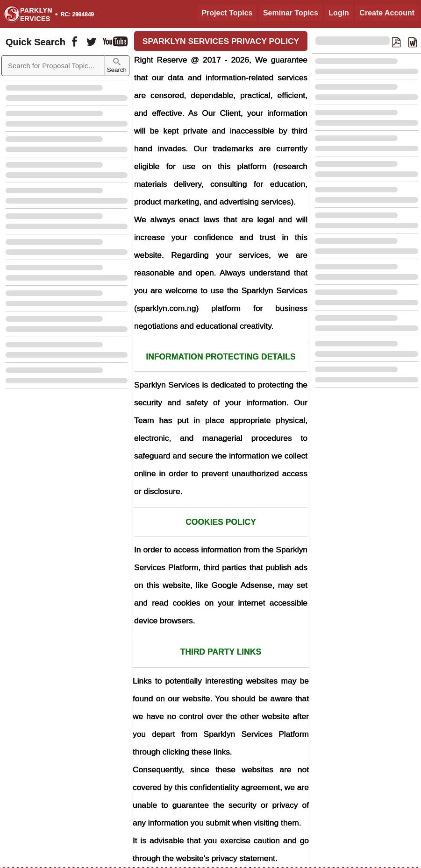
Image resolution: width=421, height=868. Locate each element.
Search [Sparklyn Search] (117, 66)
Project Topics (227, 13)
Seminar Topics (291, 13)
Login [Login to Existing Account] (339, 13)
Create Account (387, 13)
